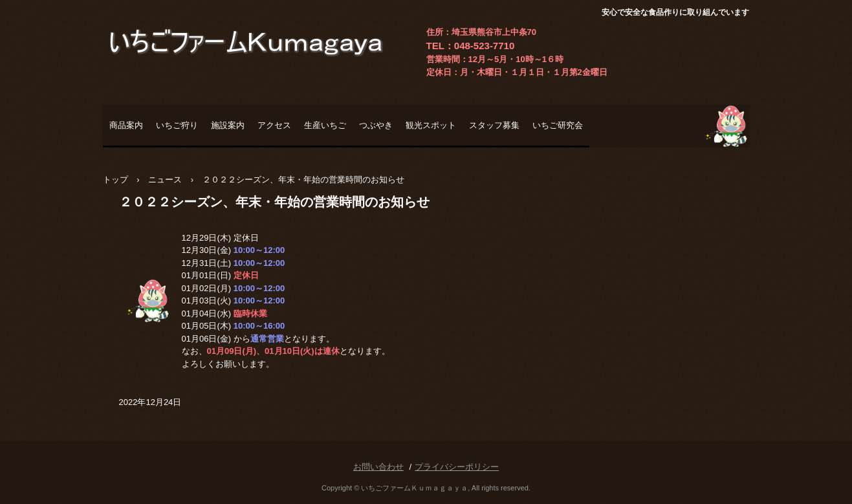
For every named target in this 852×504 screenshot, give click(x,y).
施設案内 (228, 125)
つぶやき (376, 125)
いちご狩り (177, 125)
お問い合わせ (378, 467)
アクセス (274, 125)
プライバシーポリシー (457, 467)
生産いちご (325, 125)
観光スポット (431, 125)
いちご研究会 (558, 125)
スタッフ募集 (494, 125)
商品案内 (126, 125)
